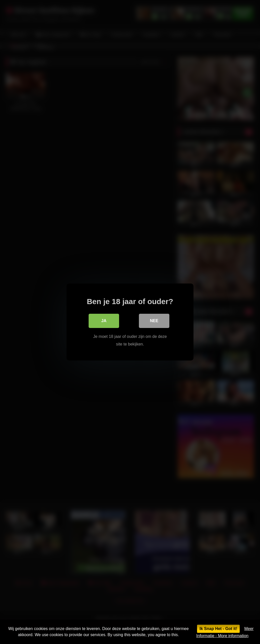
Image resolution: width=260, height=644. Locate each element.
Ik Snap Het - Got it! (218, 629)
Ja (104, 321)
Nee (154, 321)
